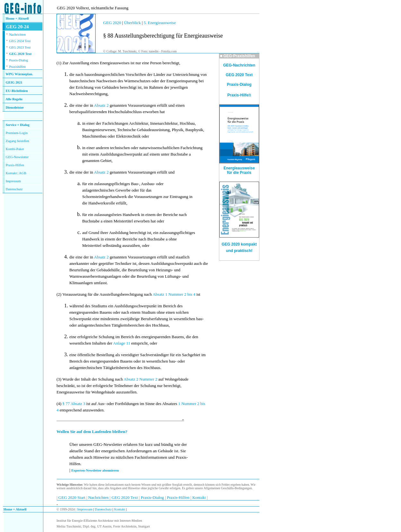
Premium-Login (17, 133)
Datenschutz (103, 509)
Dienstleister (15, 108)
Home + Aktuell (17, 18)
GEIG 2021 (14, 82)
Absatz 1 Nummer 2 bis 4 (174, 294)
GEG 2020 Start (72, 497)
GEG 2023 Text (20, 47)
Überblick (132, 23)
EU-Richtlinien (17, 91)
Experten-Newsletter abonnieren (95, 470)
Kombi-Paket (15, 149)
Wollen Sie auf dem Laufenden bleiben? (92, 432)
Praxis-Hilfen (15, 165)
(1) (59, 63)
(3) (59, 379)
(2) (59, 294)
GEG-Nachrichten (239, 65)
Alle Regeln (14, 99)
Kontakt (11, 173)
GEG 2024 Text (20, 41)
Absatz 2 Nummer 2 (140, 379)
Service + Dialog (18, 125)
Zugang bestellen (17, 141)
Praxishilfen (17, 67)
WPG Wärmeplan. (19, 74)
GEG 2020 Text (20, 54)
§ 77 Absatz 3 (74, 404)
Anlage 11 (122, 343)
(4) (59, 404)
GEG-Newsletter (17, 157)
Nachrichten (17, 35)
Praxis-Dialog (18, 60)
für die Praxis (239, 173)
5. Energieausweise (160, 23)
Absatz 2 (101, 105)
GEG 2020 (112, 23)
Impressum (13, 181)
